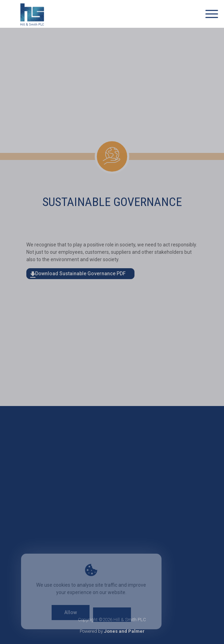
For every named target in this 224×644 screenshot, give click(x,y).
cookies (62, 585)
